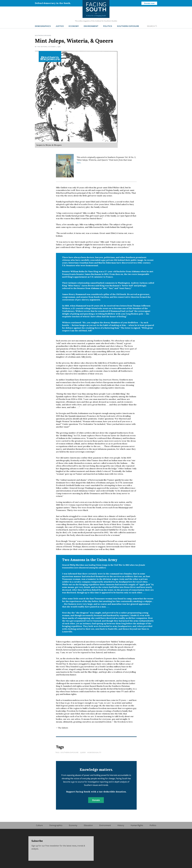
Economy (74, 26)
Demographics (43, 26)
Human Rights (137, 825)
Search (152, 26)
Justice (60, 26)
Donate (96, 800)
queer (83, 752)
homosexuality (94, 752)
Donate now (149, 3)
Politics (108, 26)
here (79, 163)
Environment (91, 26)
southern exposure (69, 752)
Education (88, 825)
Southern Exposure (128, 26)
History (121, 825)
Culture (39, 825)
